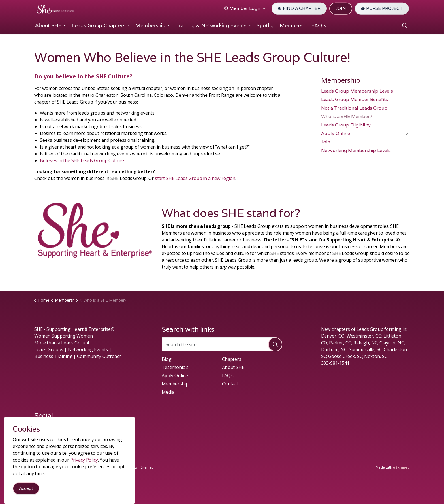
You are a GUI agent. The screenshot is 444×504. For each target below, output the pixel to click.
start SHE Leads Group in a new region (195, 178)
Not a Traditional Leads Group (354, 108)
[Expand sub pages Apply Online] (406, 134)
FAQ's (319, 25)
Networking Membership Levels (356, 150)
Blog (166, 359)
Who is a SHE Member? (347, 116)
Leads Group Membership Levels (357, 91)
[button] (275, 344)
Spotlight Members (280, 25)
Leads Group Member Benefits (355, 99)
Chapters (232, 359)
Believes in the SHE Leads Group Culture (82, 160)
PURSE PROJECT (382, 9)
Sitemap (147, 467)
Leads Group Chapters (99, 25)
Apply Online (336, 133)
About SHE (48, 25)
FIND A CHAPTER (299, 9)
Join (326, 142)
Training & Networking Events (211, 25)
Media (168, 392)
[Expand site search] (405, 25)
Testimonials (175, 367)
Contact (230, 384)
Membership (150, 25)
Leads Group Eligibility (346, 125)
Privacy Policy (127, 467)
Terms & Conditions (97, 467)
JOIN (341, 9)
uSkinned (401, 467)
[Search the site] (222, 344)
